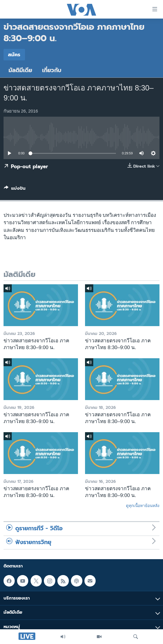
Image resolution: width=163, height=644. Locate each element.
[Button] (15, 189)
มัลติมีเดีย (20, 70)
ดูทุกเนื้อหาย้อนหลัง (143, 506)
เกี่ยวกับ (52, 70)
